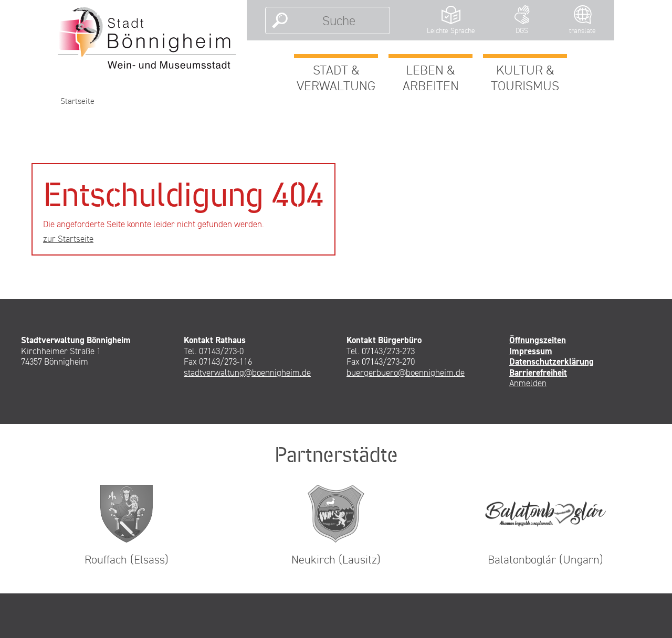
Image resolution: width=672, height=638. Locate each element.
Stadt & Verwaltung (336, 78)
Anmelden (528, 383)
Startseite (77, 101)
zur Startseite (68, 239)
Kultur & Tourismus (525, 78)
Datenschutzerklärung (552, 361)
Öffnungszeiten (538, 340)
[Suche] (339, 20)
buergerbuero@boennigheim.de (406, 373)
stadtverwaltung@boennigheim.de (247, 373)
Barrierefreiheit (538, 373)
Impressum (531, 351)
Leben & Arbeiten (431, 78)
